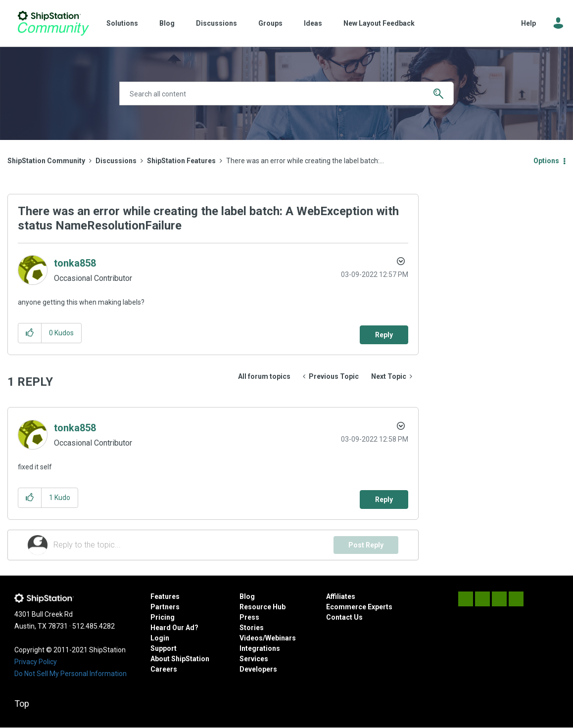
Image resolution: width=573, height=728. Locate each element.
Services (254, 659)
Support (164, 648)
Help (528, 23)
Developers (258, 669)
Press (249, 617)
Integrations (260, 648)
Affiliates (341, 596)
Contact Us (344, 617)
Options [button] (546, 161)
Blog (167, 23)
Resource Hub (263, 607)
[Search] (287, 93)
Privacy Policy (36, 662)
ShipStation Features (181, 161)
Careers (164, 669)
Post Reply (366, 545)
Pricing (163, 617)
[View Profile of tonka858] (75, 263)
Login (160, 638)
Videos (251, 638)
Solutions (122, 23)
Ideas (313, 23)
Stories (252, 628)
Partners (165, 607)
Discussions (216, 23)
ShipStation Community (53, 23)
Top (22, 704)
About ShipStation (180, 659)
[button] (30, 333)
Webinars (281, 638)
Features (165, 596)
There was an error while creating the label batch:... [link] (305, 161)
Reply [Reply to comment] (384, 500)
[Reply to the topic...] (193, 545)
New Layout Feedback (379, 23)
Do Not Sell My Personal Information (71, 674)
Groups (270, 23)
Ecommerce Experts (359, 607)
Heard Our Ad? (174, 628)
